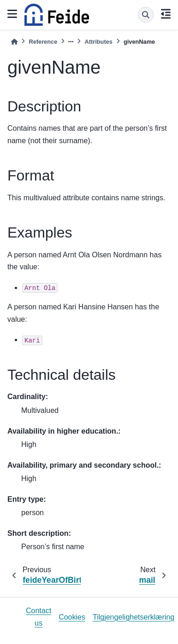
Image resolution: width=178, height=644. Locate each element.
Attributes (98, 42)
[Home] (14, 42)
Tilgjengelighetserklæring (133, 617)
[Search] (146, 15)
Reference (43, 42)
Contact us (39, 617)
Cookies (72, 617)
